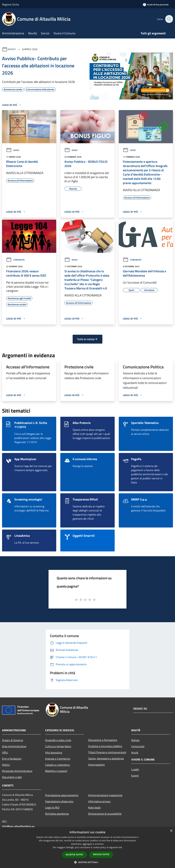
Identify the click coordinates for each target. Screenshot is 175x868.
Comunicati (15, 260)
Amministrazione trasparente (105, 795)
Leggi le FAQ (52, 807)
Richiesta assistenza (57, 814)
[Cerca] (169, 19)
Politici (6, 765)
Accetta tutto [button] (74, 855)
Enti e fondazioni (12, 759)
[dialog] (87, 848)
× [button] (171, 831)
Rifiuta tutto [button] (101, 854)
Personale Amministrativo (17, 771)
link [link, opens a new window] (120, 847)
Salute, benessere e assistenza (106, 758)
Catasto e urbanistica (57, 765)
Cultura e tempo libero (58, 746)
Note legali (94, 807)
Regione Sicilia (11, 4)
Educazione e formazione (103, 740)
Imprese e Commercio (58, 759)
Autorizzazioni (96, 765)
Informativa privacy (99, 801)
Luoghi (135, 769)
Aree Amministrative (14, 746)
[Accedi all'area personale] (156, 5)
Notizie (135, 740)
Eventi (135, 776)
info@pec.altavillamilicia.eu (18, 826)
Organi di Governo (13, 740)
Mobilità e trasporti (56, 771)
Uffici (5, 752)
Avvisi (12, 49)
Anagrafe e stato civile (58, 740)
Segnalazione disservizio (59, 801)
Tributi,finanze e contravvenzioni (107, 752)
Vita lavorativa (54, 752)
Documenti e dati (12, 777)
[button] (87, 862)
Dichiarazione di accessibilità (105, 814)
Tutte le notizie (87, 339)
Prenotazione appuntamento (62, 795)
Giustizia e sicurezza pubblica (105, 746)
